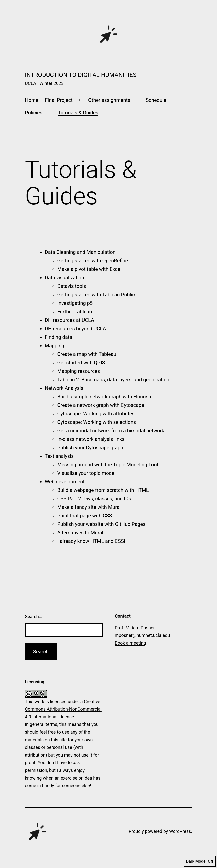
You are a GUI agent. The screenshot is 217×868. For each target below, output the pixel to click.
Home (32, 100)
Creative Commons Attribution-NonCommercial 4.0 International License (63, 709)
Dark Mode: (200, 861)
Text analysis (59, 456)
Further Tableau (75, 312)
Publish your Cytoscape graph (90, 448)
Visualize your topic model (87, 473)
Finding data (59, 337)
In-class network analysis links (91, 439)
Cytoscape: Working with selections (97, 422)
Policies (34, 113)
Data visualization (65, 278)
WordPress (180, 831)
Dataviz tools (72, 286)
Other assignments (109, 100)
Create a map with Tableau (87, 354)
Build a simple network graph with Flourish (104, 397)
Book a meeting (130, 643)
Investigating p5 (75, 303)
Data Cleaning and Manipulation (80, 252)
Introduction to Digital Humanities (81, 75)
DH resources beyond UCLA (76, 329)
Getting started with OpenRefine (93, 261)
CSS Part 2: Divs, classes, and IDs (94, 499)
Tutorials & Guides (78, 113)
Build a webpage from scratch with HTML (103, 490)
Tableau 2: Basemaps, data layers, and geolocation (113, 380)
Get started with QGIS (81, 363)
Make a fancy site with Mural (89, 507)
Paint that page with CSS (85, 516)
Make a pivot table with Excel (90, 269)
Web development (65, 482)
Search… (34, 616)
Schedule (156, 100)
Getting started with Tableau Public (96, 295)
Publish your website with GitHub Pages (102, 524)
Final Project (59, 100)
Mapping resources (79, 371)
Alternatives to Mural (80, 533)
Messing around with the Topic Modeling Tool (108, 465)
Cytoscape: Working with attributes (96, 414)
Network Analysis (64, 388)
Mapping (55, 346)
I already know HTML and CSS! (91, 541)
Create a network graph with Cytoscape (101, 405)
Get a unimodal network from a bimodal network (111, 431)
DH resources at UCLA (70, 320)
